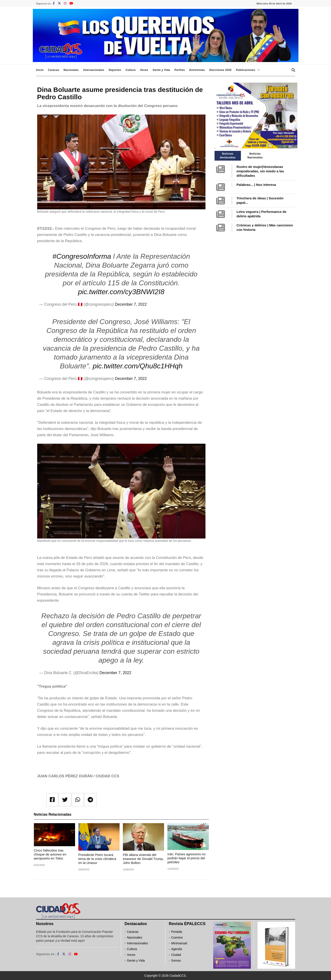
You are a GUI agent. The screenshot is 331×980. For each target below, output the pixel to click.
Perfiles (180, 70)
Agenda (176, 949)
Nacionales (71, 70)
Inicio (40, 70)
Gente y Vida (161, 70)
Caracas (54, 70)
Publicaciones (246, 70)
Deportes (115, 70)
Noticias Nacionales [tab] (255, 156)
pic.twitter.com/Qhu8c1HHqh (138, 366)
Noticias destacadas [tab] (228, 156)
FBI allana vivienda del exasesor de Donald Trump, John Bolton (143, 859)
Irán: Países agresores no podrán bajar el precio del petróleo (186, 858)
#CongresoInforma (82, 256)
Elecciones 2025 (221, 70)
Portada (177, 932)
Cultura (131, 70)
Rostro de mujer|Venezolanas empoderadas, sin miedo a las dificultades (260, 171)
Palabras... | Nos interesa (256, 185)
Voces (144, 70)
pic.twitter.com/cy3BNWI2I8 (121, 292)
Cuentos (177, 937)
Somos (176, 961)
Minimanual (179, 943)
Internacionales (94, 70)
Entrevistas (197, 70)
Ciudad (176, 955)
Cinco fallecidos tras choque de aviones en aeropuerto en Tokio (50, 854)
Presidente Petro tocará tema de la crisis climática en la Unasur (97, 859)
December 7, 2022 (131, 304)
